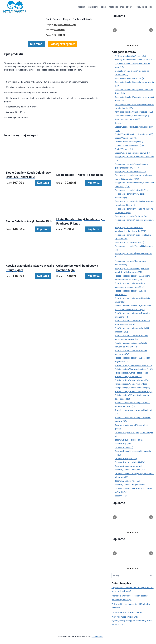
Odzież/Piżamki (124, 149)
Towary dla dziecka (143, 7)
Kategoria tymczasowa (127, 119)
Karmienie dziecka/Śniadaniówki (132, 116)
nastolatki (113, 7)
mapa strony (126, 7)
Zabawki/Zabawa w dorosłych (130, 466)
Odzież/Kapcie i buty (126, 138)
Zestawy (121, 496)
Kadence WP (97, 637)
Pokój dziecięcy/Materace (128, 376)
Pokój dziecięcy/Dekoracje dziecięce (134, 365)
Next (151, 30)
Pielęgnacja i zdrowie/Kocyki (131, 172)
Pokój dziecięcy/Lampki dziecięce (133, 373)
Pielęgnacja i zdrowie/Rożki (129, 242)
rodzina (82, 7)
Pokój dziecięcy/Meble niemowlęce (132, 384)
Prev (115, 30)
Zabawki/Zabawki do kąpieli (130, 470)
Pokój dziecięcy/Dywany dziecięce (134, 369)
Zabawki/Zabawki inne (127, 481)
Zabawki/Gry (123, 444)
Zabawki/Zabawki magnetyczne (131, 485)
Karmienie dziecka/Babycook (130, 78)
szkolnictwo (93, 7)
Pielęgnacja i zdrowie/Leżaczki (132, 190)
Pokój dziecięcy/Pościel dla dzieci (132, 388)
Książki (120, 123)
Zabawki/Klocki (124, 447)
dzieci (104, 7)
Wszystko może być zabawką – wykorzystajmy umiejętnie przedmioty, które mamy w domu (132, 621)
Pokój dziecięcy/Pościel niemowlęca (134, 391)
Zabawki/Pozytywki (126, 458)
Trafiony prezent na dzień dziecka (127, 612)
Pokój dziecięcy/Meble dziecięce (131, 380)
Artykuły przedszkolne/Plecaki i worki (134, 60)
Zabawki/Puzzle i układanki (130, 462)
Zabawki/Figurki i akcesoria (129, 440)
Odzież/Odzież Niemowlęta (129, 145)
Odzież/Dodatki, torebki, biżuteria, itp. (134, 134)
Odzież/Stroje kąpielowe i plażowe (133, 153)
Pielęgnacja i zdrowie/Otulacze (132, 216)
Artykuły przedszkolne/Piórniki (130, 56)
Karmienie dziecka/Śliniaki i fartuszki (134, 112)
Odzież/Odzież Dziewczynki (129, 142)
